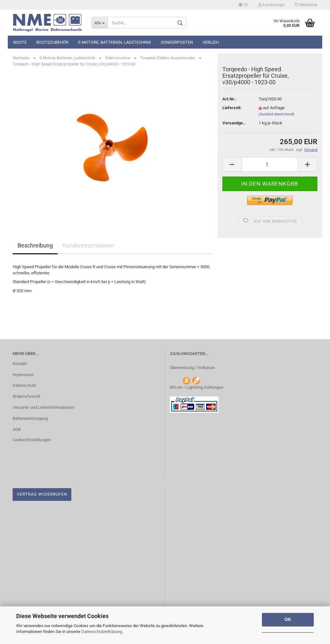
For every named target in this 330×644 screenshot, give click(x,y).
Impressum (23, 375)
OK (288, 619)
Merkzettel (306, 5)
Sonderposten (177, 42)
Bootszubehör (52, 42)
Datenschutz (24, 385)
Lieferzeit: (232, 108)
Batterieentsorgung (30, 418)
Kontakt (20, 364)
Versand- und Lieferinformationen (43, 407)
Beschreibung (35, 245)
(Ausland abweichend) (277, 114)
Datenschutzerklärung (102, 632)
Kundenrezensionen (88, 245)
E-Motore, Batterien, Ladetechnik (115, 42)
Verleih (211, 42)
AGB (17, 429)
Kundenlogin (271, 5)
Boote (20, 42)
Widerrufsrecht (26, 396)
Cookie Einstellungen (32, 440)
